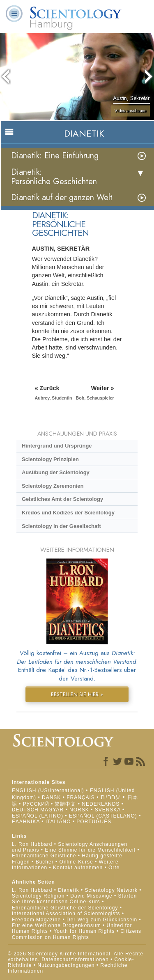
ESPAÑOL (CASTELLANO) (103, 816)
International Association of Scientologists (66, 914)
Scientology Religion (38, 896)
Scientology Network (111, 890)
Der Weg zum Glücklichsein (102, 920)
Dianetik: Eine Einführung (55, 156)
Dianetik (68, 890)
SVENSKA (108, 810)
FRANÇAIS (81, 797)
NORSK (79, 810)
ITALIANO (58, 822)
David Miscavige (91, 896)
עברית (110, 797)
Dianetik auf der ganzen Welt (62, 198)
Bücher (45, 862)
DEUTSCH (25, 810)
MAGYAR (52, 810)
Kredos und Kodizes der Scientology (68, 513)
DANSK (51, 797)
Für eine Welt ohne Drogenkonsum (56, 925)
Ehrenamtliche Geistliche (44, 856)
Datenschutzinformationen (75, 959)
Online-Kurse (77, 862)
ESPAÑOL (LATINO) (38, 816)
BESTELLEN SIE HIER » (77, 694)
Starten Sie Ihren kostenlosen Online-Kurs (75, 899)
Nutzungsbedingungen (66, 965)
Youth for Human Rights (85, 931)
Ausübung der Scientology (56, 472)
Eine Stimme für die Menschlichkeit (90, 850)
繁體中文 (65, 804)
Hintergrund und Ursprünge (57, 446)
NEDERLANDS (101, 804)
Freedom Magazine (36, 920)
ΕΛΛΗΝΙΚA (26, 822)
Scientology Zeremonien (53, 486)
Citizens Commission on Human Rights (77, 934)
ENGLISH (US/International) (48, 790)
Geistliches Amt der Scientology (62, 499)
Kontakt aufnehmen (78, 868)
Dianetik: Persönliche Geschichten (54, 177)
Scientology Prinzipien (50, 459)
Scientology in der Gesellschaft (61, 526)
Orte (114, 868)
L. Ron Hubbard (32, 844)
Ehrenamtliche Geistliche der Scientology (65, 908)
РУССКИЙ (36, 804)
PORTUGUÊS (94, 822)
